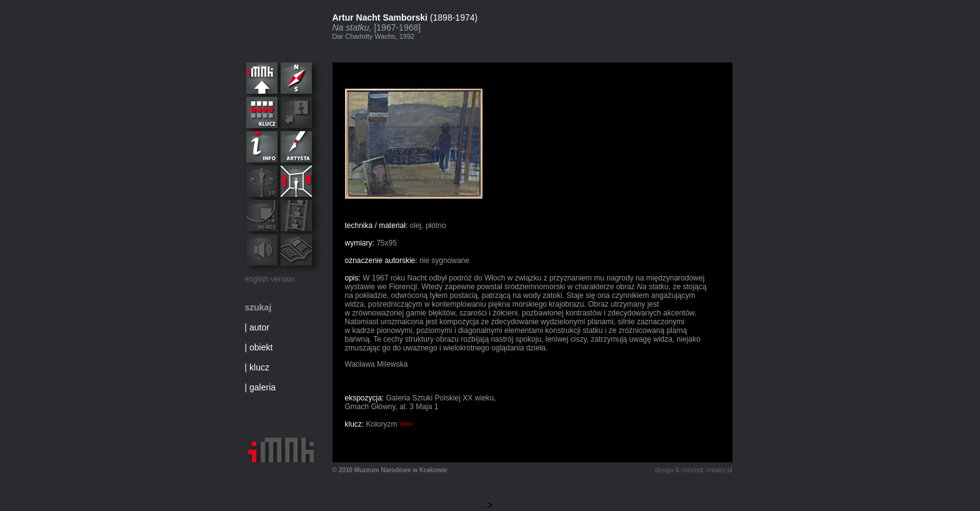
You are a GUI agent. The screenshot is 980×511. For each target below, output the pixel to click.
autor (259, 327)
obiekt (261, 347)
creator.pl (719, 470)
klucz (259, 367)
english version (270, 279)
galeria (262, 387)
